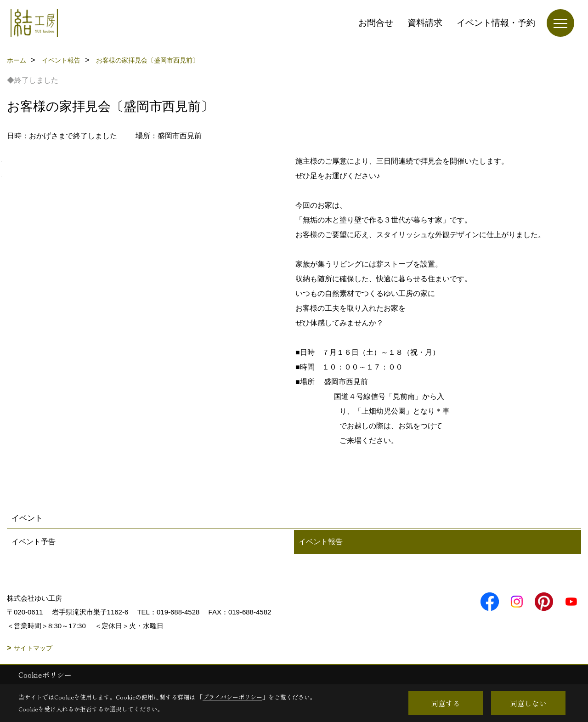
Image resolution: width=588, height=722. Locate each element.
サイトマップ (33, 648)
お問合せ (376, 23)
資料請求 (425, 23)
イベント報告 (321, 542)
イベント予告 (34, 542)
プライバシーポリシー (232, 697)
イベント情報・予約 (496, 23)
